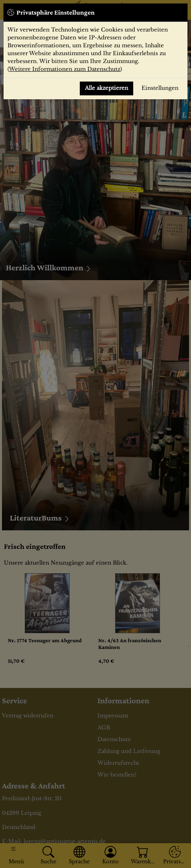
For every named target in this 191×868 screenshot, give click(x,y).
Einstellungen (160, 88)
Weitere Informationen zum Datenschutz (65, 69)
